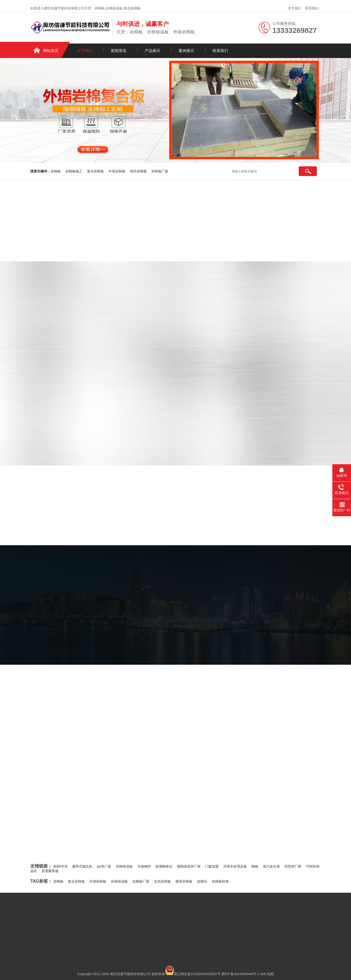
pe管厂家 (104, 866)
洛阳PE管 (60, 866)
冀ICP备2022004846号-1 (240, 974)
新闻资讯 (119, 51)
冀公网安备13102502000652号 (197, 974)
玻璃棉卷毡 (164, 866)
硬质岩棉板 (184, 881)
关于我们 (295, 8)
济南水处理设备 (235, 866)
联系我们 (312, 8)
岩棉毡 (202, 881)
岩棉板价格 (220, 881)
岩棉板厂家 (160, 171)
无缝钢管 (144, 866)
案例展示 (186, 51)
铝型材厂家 (293, 866)
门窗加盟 (212, 866)
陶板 (255, 866)
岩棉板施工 (74, 171)
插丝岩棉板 (139, 171)
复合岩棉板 (96, 171)
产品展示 (153, 51)
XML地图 (267, 974)
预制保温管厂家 (189, 866)
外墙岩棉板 (117, 171)
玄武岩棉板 (162, 881)
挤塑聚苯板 (50, 871)
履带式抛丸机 (82, 866)
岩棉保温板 (124, 866)
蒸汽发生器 (271, 866)
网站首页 (51, 51)
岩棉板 (56, 171)
